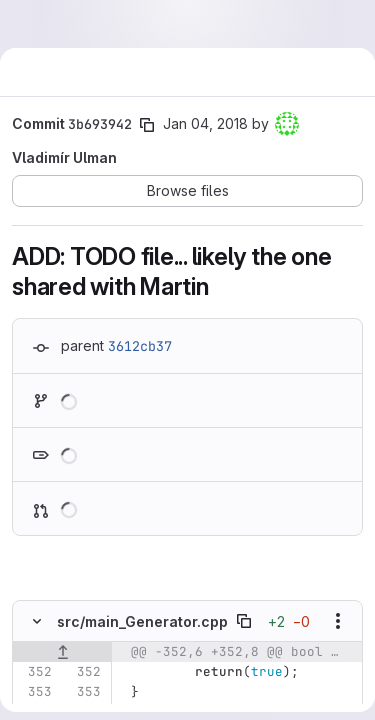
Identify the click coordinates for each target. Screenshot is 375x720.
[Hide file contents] (37, 621)
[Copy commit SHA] (147, 125)
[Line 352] (35, 672)
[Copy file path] (244, 621)
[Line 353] (35, 692)
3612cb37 (140, 346)
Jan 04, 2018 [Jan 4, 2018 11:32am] (205, 123)
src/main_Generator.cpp (142, 621)
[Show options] (338, 621)
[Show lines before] (62, 652)
